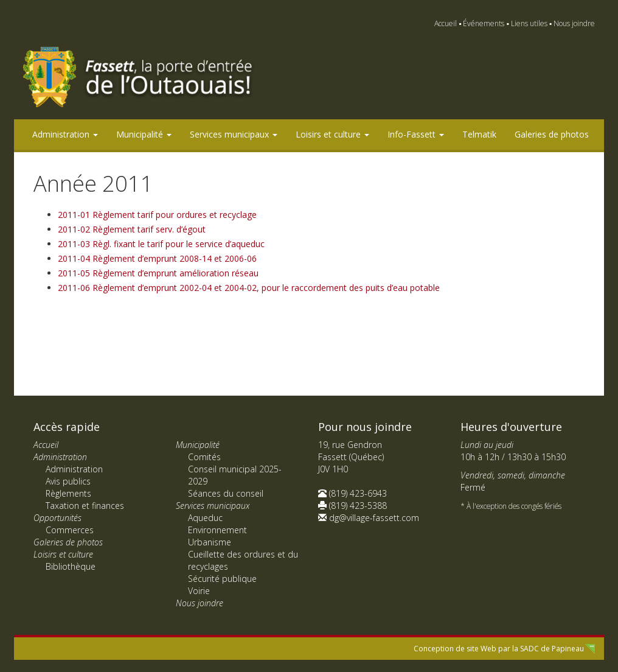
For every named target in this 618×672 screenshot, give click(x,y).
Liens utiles (529, 23)
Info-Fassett (416, 134)
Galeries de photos (552, 134)
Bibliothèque (71, 566)
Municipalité (144, 134)
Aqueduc (205, 518)
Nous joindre (574, 23)
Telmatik (479, 134)
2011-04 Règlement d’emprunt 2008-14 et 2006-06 (157, 258)
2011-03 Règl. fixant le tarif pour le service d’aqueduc (161, 244)
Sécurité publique (222, 579)
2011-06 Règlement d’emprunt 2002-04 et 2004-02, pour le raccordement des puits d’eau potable (249, 288)
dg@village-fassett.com (374, 518)
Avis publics (68, 481)
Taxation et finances (85, 506)
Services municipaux (234, 134)
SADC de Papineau (552, 649)
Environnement (217, 530)
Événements (484, 23)
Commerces (70, 530)
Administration (65, 134)
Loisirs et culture (332, 134)
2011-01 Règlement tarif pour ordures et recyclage (157, 215)
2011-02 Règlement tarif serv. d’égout (132, 229)
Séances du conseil (226, 493)
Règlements (68, 493)
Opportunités (57, 518)
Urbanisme (210, 542)
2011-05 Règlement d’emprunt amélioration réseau (158, 273)
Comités (204, 457)
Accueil (446, 23)
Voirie (199, 591)
